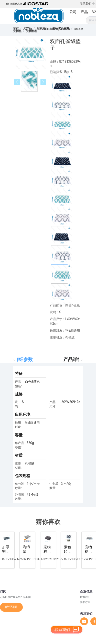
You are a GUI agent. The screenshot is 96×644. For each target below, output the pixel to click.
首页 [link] (16, 29)
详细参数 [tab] (24, 359)
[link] (28, 29)
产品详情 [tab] (73, 359)
